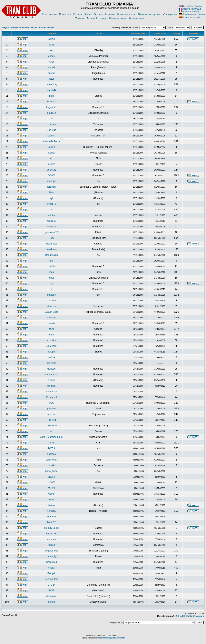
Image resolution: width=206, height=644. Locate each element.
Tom (51, 238)
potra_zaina (51, 471)
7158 (51, 45)
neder (51, 500)
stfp (51, 283)
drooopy (51, 181)
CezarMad (51, 562)
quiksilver (52, 409)
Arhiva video (49, 15)
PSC (51, 403)
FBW (51, 193)
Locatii (98, 15)
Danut (51, 153)
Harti (88, 15)
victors (51, 477)
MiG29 (51, 488)
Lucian (51, 545)
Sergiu (51, 602)
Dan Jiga (51, 130)
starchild (51, 517)
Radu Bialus (51, 255)
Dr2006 (51, 175)
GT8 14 (51, 585)
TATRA (52, 448)
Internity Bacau (51, 528)
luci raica (51, 363)
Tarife (78, 15)
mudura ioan (51, 391)
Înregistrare (170, 15)
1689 (51, 590)
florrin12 (51, 522)
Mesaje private (118, 19)
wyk (51, 198)
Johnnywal (51, 460)
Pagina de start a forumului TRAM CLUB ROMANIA (28, 27)
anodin (51, 73)
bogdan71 (51, 107)
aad (51, 50)
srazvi (51, 568)
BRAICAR (51, 534)
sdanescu (51, 306)
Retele (110, 15)
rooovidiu (51, 414)
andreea (51, 454)
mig (51, 261)
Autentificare (136, 19)
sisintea (51, 215)
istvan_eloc (51, 244)
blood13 (51, 102)
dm (51, 210)
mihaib (51, 380)
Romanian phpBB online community (112, 638)
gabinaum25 (51, 232)
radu (51, 272)
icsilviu (51, 266)
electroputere (51, 579)
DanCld (51, 147)
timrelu (52, 465)
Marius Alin (51, 596)
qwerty (51, 323)
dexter (51, 164)
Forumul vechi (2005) (149, 15)
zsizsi (51, 329)
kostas (51, 505)
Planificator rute (126, 15)
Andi (51, 62)
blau (51, 96)
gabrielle (51, 301)
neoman (51, 539)
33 (183, 616)
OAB (51, 443)
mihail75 (51, 204)
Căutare (102, 19)
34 (187, 616)
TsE (52, 289)
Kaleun (51, 494)
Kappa (51, 352)
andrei (51, 67)
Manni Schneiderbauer (51, 437)
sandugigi (51, 556)
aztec (51, 79)
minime (51, 357)
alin (51, 431)
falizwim (51, 187)
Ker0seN (51, 511)
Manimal (51, 227)
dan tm (51, 136)
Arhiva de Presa (51, 141)
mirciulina (51, 340)
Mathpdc (51, 573)
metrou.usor (51, 374)
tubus (51, 278)
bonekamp (51, 249)
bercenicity (51, 84)
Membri (80, 19)
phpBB (98, 636)
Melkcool (51, 369)
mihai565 (51, 221)
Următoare (198, 616)
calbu (51, 119)
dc (51, 158)
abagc (51, 56)
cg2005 (51, 482)
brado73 (51, 113)
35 (191, 616)
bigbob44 (51, 90)
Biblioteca (65, 15)
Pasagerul (51, 397)
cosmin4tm (52, 124)
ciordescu (51, 346)
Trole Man (52, 426)
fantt (51, 335)
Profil (91, 19)
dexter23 (51, 170)
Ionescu (51, 318)
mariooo (51, 295)
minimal (51, 386)
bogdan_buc (51, 551)
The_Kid (51, 420)
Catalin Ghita (51, 312)
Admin (52, 39)
